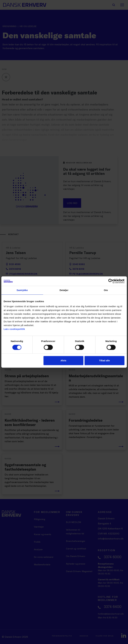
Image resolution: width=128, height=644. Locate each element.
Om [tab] (106, 290)
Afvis (64, 360)
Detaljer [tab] (64, 290)
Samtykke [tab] (22, 290)
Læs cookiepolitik (14, 329)
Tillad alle (104, 360)
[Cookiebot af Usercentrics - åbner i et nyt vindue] (111, 281)
